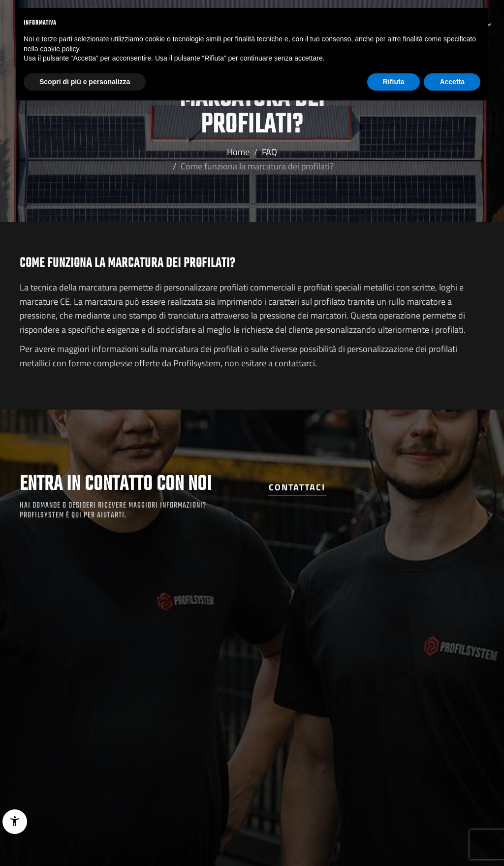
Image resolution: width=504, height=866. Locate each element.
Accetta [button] (452, 82)
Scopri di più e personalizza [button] (85, 82)
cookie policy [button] (59, 49)
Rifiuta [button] (394, 82)
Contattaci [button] (297, 487)
